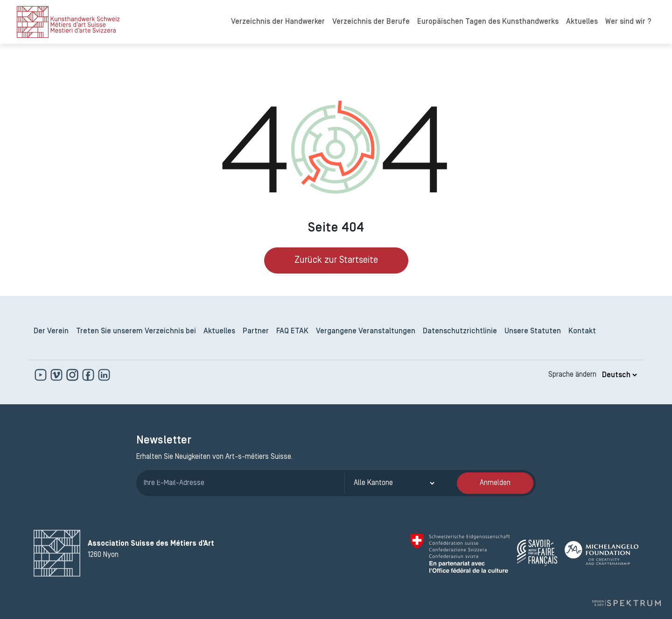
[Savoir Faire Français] (537, 553)
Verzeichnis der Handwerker (278, 22)
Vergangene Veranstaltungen (366, 331)
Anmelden (495, 483)
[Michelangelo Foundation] (602, 553)
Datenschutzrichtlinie (460, 331)
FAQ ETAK (292, 331)
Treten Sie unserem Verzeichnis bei (136, 331)
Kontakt (582, 331)
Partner (256, 331)
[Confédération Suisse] (460, 553)
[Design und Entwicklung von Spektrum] (626, 603)
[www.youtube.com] (42, 375)
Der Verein (51, 331)
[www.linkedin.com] (104, 375)
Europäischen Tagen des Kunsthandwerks (488, 22)
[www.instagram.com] (73, 375)
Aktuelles (582, 22)
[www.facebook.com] (89, 375)
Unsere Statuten (533, 331)
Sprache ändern (572, 375)
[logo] (68, 22)
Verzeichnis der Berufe (371, 22)
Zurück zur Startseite (336, 260)
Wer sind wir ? (628, 22)
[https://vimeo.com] (57, 375)
